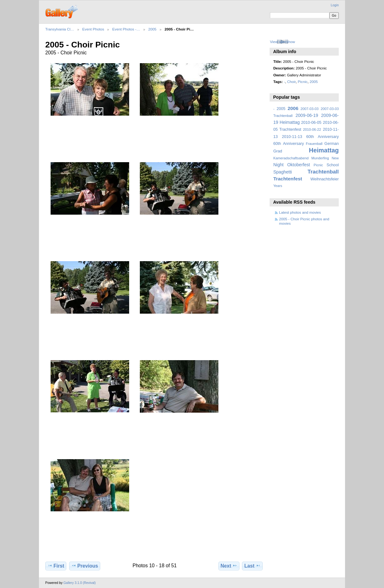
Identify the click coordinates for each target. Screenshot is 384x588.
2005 (152, 29)
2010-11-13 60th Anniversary (310, 137)
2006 (293, 108)
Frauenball (314, 144)
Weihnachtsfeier (325, 179)
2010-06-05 (311, 123)
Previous (85, 566)
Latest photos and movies (300, 212)
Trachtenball (323, 172)
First (56, 566)
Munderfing (320, 158)
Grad (278, 151)
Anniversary (293, 144)
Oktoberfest (299, 165)
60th (277, 144)
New (335, 158)
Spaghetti (283, 172)
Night (279, 165)
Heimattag (324, 150)
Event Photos (93, 29)
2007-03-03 (309, 109)
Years (278, 186)
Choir (291, 82)
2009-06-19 (307, 115)
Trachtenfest (288, 179)
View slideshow (283, 42)
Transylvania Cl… (60, 29)
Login (335, 5)
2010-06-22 (312, 129)
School (333, 165)
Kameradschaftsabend (291, 158)
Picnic (302, 82)
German (332, 144)
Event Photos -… (126, 29)
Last (252, 566)
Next (229, 566)
